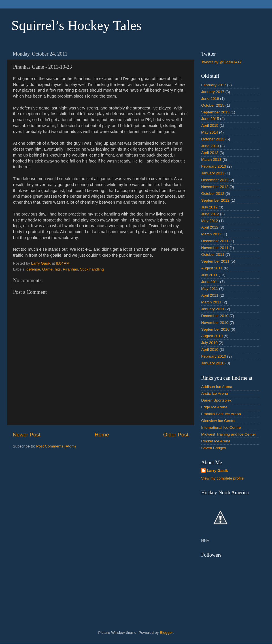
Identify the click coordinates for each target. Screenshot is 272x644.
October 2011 (213, 255)
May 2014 (210, 132)
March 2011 (211, 302)
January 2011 (213, 309)
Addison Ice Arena (217, 387)
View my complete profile (222, 478)
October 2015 (213, 105)
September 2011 (215, 261)
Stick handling (92, 269)
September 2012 (215, 200)
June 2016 (210, 99)
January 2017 (213, 92)
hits (58, 269)
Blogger (166, 633)
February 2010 (214, 356)
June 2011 (210, 282)
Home (102, 435)
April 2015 (210, 125)
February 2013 (214, 166)
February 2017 (214, 85)
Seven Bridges (214, 448)
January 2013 (213, 173)
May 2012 (210, 221)
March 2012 (211, 234)
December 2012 (215, 180)
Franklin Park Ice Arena (221, 414)
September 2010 (215, 329)
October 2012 (213, 194)
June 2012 (210, 214)
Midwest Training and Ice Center (229, 434)
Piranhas (70, 269)
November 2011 (215, 248)
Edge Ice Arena (214, 407)
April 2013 (210, 153)
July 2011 (209, 275)
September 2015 (215, 112)
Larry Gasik (217, 471)
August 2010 (212, 336)
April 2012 (210, 227)
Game (47, 269)
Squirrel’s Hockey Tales (76, 25)
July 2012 (209, 207)
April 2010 (210, 350)
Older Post (176, 435)
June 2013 (210, 146)
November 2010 (215, 323)
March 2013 (211, 160)
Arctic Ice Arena (215, 393)
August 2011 (212, 268)
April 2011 (210, 295)
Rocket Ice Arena (216, 441)
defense (33, 269)
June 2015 (210, 119)
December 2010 (215, 316)
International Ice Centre (221, 427)
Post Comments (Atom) (56, 446)
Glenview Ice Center (218, 421)
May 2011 (210, 289)
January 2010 (213, 363)
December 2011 (215, 241)
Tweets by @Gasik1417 (221, 62)
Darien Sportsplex (216, 400)
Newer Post (27, 435)
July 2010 (209, 343)
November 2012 (215, 187)
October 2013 (213, 139)
